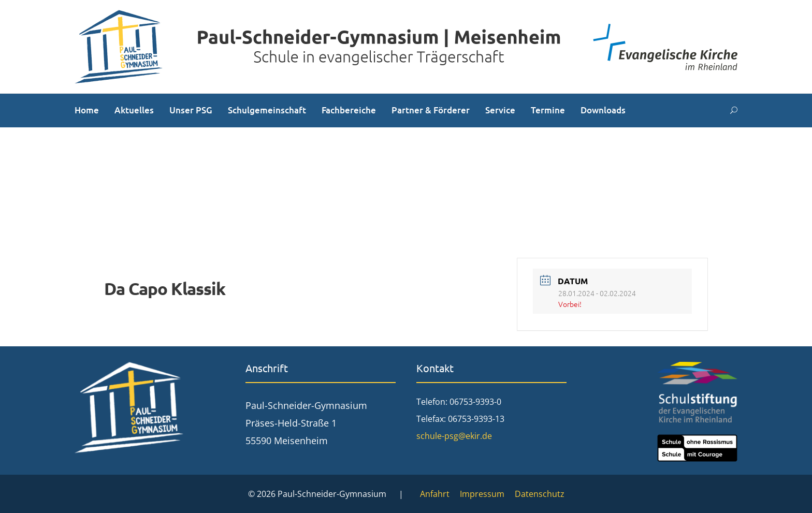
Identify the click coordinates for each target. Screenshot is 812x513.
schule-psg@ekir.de (454, 436)
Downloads (603, 110)
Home (87, 110)
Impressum (482, 494)
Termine (548, 110)
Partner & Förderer (431, 110)
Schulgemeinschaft (267, 110)
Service (500, 110)
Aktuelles (134, 110)
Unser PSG (191, 110)
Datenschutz (540, 494)
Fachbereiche (349, 110)
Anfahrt (435, 494)
